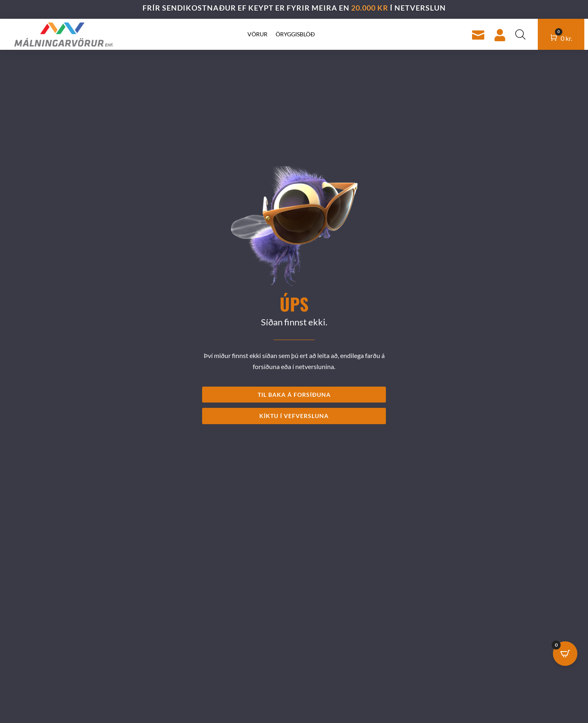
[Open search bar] (520, 34)
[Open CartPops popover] (565, 654)
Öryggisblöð (295, 34)
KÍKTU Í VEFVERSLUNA (294, 416)
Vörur (257, 34)
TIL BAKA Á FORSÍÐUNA (294, 395)
